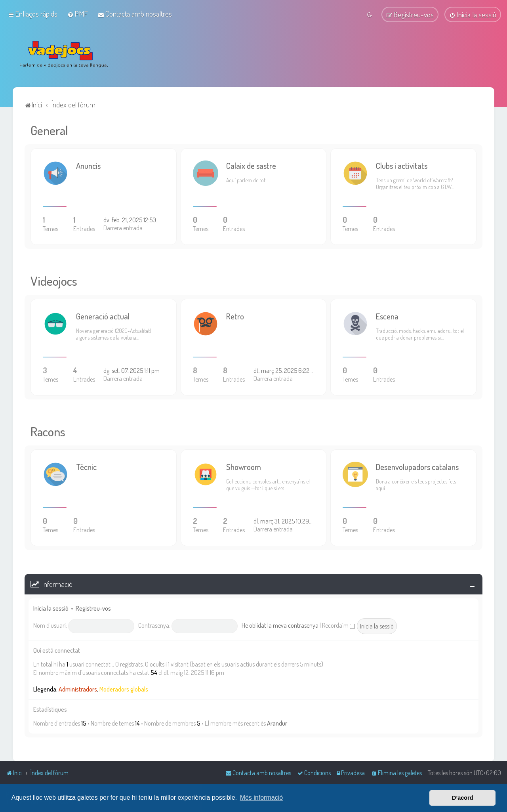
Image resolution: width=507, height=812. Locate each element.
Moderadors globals (124, 688)
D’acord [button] (463, 798)
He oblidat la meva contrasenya (280, 624)
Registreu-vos (93, 608)
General (49, 129)
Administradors (78, 688)
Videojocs (54, 280)
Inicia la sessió (51, 608)
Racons (48, 430)
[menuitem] (78, 13)
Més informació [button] (261, 798)
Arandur (277, 722)
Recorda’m (338, 624)
